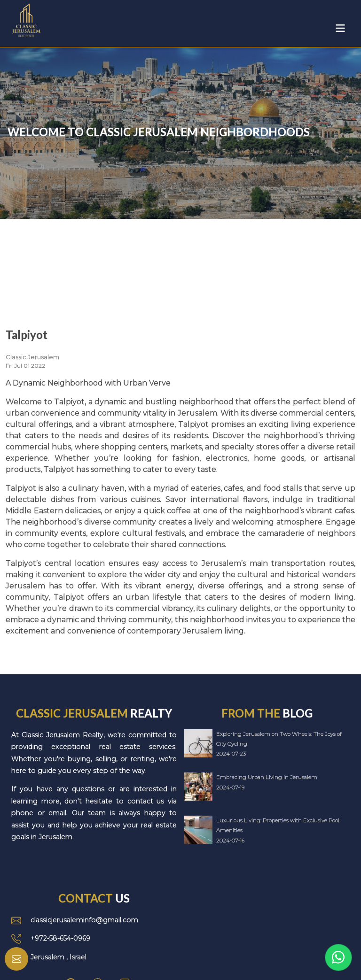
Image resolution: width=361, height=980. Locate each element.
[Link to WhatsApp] (338, 957)
